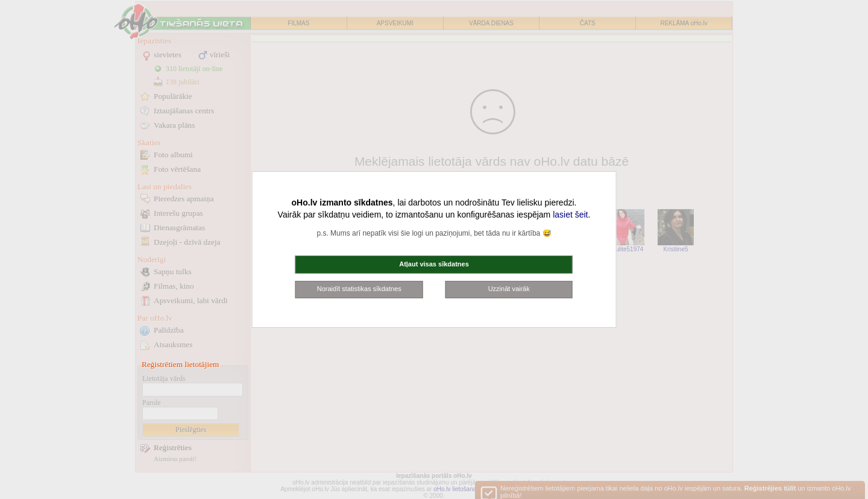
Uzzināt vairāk (509, 289)
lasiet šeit (570, 215)
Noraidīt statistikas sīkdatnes (359, 289)
